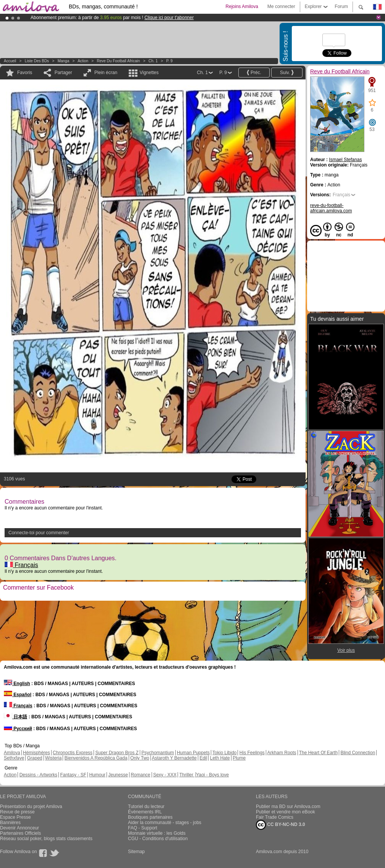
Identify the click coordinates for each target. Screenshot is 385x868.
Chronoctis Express (73, 753)
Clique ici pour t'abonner (169, 18)
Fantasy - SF (73, 775)
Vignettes (149, 73)
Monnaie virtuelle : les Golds (157, 833)
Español (18, 695)
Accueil (10, 61)
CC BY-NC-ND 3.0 (281, 825)
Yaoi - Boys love (212, 775)
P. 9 (169, 61)
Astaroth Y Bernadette (174, 758)
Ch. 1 (153, 61)
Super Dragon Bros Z (117, 753)
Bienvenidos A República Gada (96, 758)
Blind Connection (358, 753)
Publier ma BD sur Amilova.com (288, 807)
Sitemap (136, 852)
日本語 (15, 717)
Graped (35, 758)
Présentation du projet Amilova (31, 807)
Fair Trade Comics (275, 817)
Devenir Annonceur (19, 828)
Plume (239, 758)
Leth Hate (220, 758)
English (17, 684)
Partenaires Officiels (20, 833)
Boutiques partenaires (150, 817)
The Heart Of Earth (318, 753)
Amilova (12, 753)
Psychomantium (158, 753)
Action (83, 61)
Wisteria (53, 758)
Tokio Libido (224, 753)
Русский (18, 729)
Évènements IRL (145, 812)
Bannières (10, 823)
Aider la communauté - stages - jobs (165, 823)
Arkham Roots (282, 753)
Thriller (187, 775)
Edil (203, 758)
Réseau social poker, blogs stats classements (46, 839)
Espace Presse (15, 817)
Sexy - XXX (165, 775)
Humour (97, 775)
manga (64, 61)
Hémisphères (36, 753)
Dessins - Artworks (38, 775)
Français (21, 565)
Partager (63, 73)
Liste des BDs (37, 61)
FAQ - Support (143, 828)
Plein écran (106, 73)
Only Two (140, 758)
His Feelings (252, 753)
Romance (140, 775)
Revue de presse (17, 812)
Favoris (25, 73)
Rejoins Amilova (242, 6)
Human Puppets (193, 753)
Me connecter (281, 6)
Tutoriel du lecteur (146, 807)
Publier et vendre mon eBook (286, 812)
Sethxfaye (14, 758)
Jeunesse (118, 775)
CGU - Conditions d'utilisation (158, 839)
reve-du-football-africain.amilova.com (331, 208)
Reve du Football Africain (119, 61)
